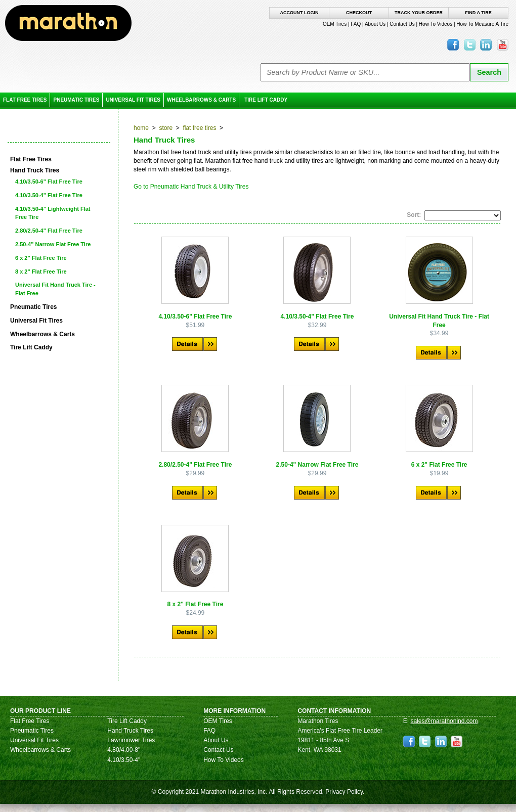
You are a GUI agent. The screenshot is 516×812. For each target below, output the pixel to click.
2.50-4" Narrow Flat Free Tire (53, 244)
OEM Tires (335, 24)
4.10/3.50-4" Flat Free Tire (49, 195)
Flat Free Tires (25, 100)
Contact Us (402, 24)
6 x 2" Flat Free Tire (41, 258)
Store (166, 128)
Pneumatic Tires (76, 100)
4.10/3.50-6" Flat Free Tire (49, 182)
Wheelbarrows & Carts (201, 100)
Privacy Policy (344, 792)
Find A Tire (478, 13)
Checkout (359, 13)
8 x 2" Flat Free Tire (41, 272)
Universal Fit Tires (133, 100)
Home (141, 128)
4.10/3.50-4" (124, 760)
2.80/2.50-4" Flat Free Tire (49, 231)
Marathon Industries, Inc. (234, 792)
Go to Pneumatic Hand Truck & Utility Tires (191, 187)
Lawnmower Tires (131, 740)
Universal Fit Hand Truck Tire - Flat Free (55, 289)
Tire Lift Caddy (266, 100)
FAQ (356, 24)
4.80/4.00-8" (124, 750)
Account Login (299, 13)
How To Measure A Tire (482, 24)
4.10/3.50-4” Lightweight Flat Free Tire (53, 213)
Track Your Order (419, 13)
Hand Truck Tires (130, 731)
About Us (375, 24)
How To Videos (436, 24)
